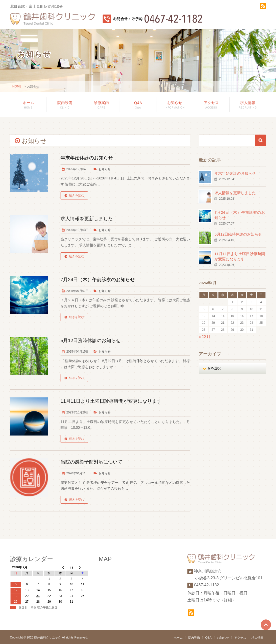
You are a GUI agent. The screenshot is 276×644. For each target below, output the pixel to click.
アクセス (211, 105)
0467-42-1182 (206, 584)
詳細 (228, 599)
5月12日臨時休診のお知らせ (92, 339)
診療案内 (101, 105)
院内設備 (65, 105)
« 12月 (205, 336)
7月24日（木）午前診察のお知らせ (100, 278)
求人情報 (248, 105)
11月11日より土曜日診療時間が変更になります (114, 400)
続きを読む (77, 194)
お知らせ (175, 105)
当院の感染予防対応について (93, 461)
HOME (17, 85)
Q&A (138, 105)
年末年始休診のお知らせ (88, 157)
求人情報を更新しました (88, 218)
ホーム (28, 105)
